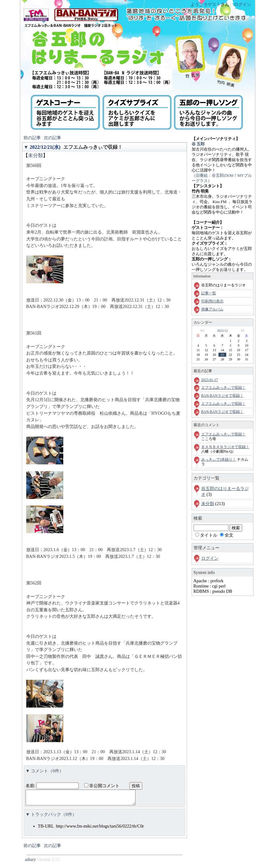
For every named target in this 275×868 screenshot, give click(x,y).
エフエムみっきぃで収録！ (93, 147)
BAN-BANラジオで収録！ (222, 396)
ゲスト (214, 4)
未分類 (35, 155)
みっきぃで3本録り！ (219, 460)
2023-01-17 (210, 380)
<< (202, 331)
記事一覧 (209, 293)
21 (222, 355)
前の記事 (32, 138)
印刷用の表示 (212, 301)
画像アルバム (212, 309)
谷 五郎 (198, 144)
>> (243, 331)
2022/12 (222, 331)
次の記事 (52, 138)
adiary (31, 862)
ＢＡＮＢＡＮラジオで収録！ (225, 447)
